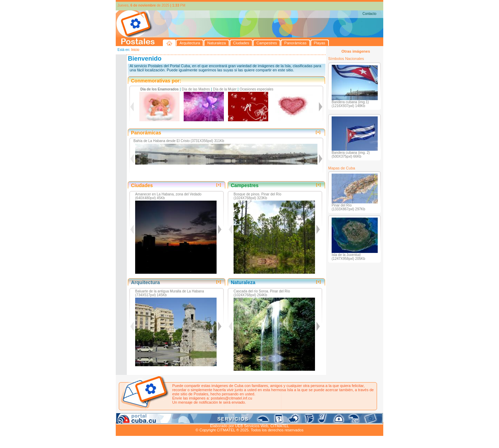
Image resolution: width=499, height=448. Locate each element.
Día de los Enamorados (160, 89)
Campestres (202, 418)
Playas (247, 418)
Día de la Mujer (225, 89)
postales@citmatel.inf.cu (231, 398)
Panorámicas (227, 418)
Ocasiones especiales (257, 89)
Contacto (369, 14)
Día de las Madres (196, 89)
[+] (318, 132)
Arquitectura (138, 418)
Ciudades (181, 418)
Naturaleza (161, 418)
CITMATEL (280, 426)
